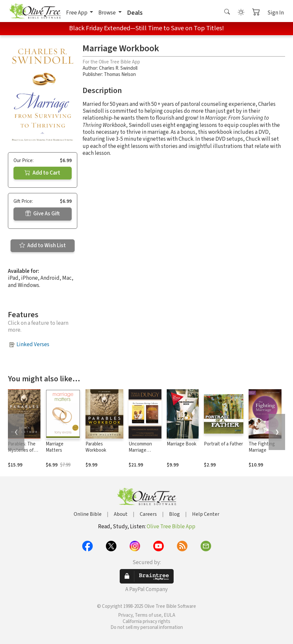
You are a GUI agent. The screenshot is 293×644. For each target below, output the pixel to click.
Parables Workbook (96, 447)
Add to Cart (42, 173)
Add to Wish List (43, 246)
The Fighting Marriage (262, 447)
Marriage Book (182, 444)
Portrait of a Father (223, 444)
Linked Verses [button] (33, 345)
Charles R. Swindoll (118, 68)
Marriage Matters (55, 447)
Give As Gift (43, 214)
